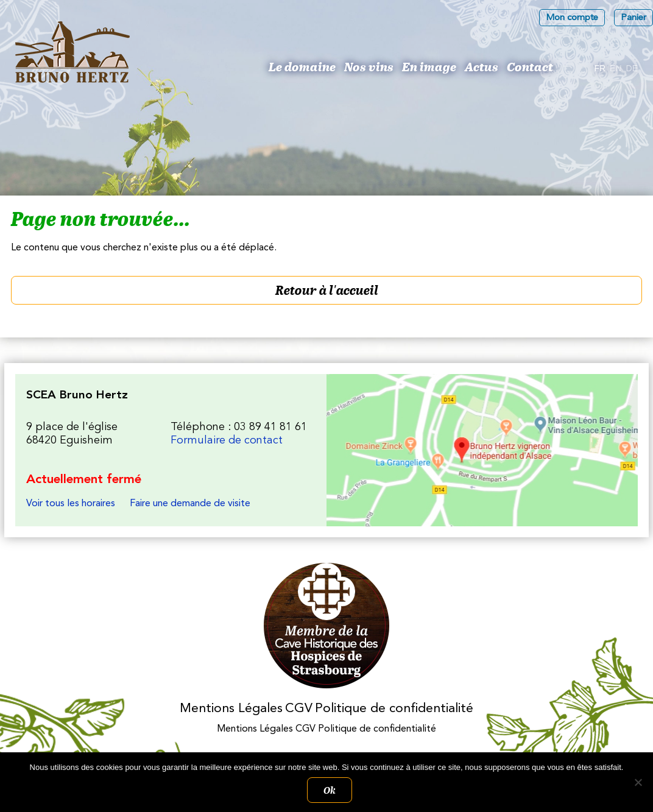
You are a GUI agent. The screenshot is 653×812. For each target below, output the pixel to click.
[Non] (638, 782)
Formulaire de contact (227, 440)
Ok (330, 790)
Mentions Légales (231, 709)
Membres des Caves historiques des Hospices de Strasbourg (327, 626)
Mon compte (572, 18)
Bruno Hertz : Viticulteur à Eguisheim (253, 71)
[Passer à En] (616, 69)
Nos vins (369, 66)
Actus (482, 66)
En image (429, 66)
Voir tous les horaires (71, 504)
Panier (634, 18)
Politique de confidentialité (394, 709)
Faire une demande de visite (190, 504)
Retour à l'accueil (327, 290)
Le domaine (302, 66)
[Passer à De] (632, 69)
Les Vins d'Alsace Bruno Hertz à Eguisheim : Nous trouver (482, 450)
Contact (530, 66)
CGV (299, 709)
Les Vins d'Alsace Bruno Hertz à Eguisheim (72, 52)
